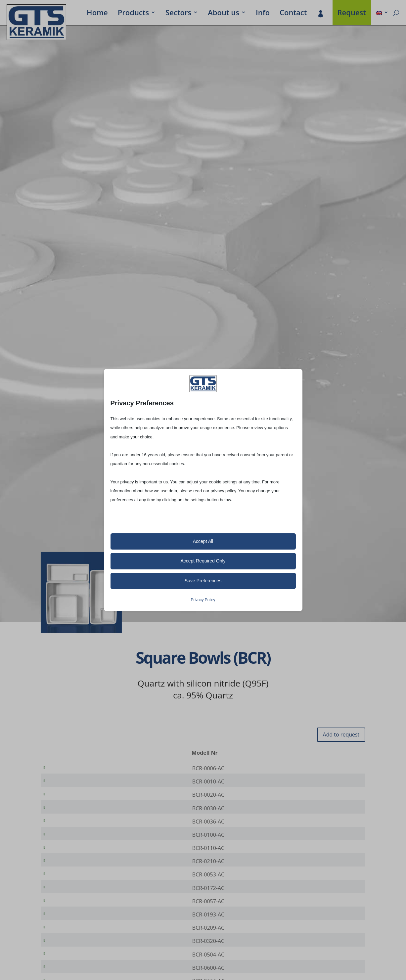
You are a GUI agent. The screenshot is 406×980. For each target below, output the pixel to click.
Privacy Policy (203, 600)
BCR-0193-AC (69, 939)
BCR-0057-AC (69, 924)
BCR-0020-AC (69, 799)
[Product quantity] (338, 769)
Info (263, 14)
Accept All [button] (203, 541)
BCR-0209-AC (69, 955)
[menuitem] (382, 14)
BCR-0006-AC (69, 768)
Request (352, 14)
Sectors (178, 14)
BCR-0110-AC (69, 862)
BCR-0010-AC (69, 784)
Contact (293, 14)
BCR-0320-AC (69, 970)
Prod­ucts (133, 14)
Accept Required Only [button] (203, 561)
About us (224, 14)
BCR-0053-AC (69, 893)
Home (97, 14)
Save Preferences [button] (203, 581)
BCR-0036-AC (69, 830)
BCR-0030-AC (69, 815)
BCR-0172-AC (69, 908)
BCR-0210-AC (69, 877)
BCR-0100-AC (69, 846)
